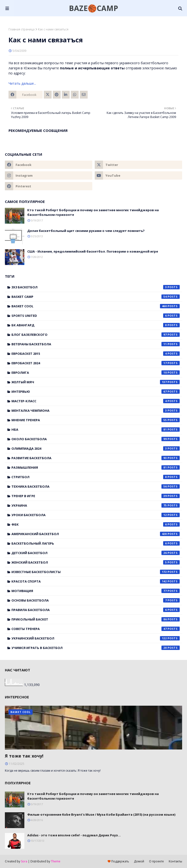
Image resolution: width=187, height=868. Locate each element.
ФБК (96, 524)
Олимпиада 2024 (96, 448)
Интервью (96, 392)
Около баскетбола (96, 439)
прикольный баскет (96, 619)
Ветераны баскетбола (96, 344)
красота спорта (96, 581)
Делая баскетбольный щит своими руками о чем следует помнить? (86, 231)
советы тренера (96, 629)
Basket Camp (96, 297)
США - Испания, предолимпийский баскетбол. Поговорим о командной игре (93, 251)
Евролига (96, 373)
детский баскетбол (96, 553)
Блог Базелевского (96, 335)
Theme (56, 861)
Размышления (96, 467)
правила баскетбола (96, 610)
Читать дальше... (22, 83)
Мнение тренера (96, 420)
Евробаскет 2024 (96, 363)
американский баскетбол (96, 534)
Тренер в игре (96, 496)
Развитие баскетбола (96, 458)
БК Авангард (96, 325)
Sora (24, 861)
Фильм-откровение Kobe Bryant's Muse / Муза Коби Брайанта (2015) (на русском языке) (101, 814)
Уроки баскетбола (96, 515)
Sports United (96, 316)
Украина (96, 505)
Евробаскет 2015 (96, 354)
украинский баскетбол (96, 638)
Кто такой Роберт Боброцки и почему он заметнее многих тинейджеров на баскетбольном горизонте (93, 212)
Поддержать (118, 861)
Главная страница (22, 29)
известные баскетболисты (96, 572)
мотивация (96, 591)
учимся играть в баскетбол (96, 648)
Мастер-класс (96, 401)
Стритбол (96, 477)
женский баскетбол (96, 562)
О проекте (156, 861)
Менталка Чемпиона (96, 411)
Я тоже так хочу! (24, 756)
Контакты (175, 861)
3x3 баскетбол (96, 287)
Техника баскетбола (96, 486)
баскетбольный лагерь (96, 543)
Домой (139, 861)
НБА (96, 429)
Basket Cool (96, 306)
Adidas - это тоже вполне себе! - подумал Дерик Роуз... (74, 835)
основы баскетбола (96, 600)
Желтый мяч (96, 382)
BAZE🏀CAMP (93, 8)
